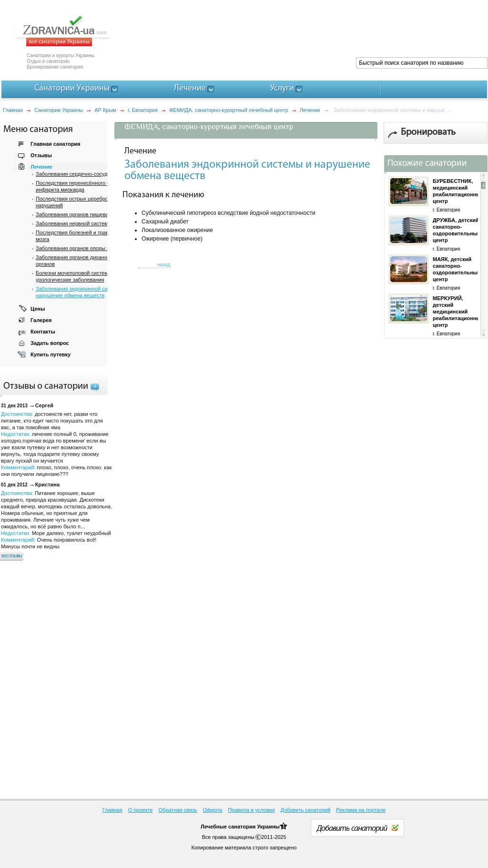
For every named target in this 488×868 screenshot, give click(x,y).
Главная (13, 110)
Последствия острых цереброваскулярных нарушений (87, 202)
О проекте (141, 810)
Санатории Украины (59, 110)
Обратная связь (178, 810)
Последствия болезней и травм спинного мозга (86, 236)
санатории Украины (254, 827)
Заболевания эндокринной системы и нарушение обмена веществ (81, 292)
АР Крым (105, 110)
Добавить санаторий (306, 810)
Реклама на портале (361, 810)
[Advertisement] (314, 33)
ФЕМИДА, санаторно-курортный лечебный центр (229, 110)
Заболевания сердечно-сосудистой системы (90, 174)
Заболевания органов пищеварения (79, 214)
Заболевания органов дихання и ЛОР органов (81, 261)
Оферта (213, 810)
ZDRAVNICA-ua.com (75, 31)
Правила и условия (251, 810)
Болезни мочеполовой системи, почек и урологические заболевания (84, 276)
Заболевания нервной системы (74, 223)
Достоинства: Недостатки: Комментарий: (56, 520)
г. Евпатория (143, 110)
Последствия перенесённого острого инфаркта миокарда (81, 186)
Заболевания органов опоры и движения (85, 248)
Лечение (310, 110)
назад (164, 265)
